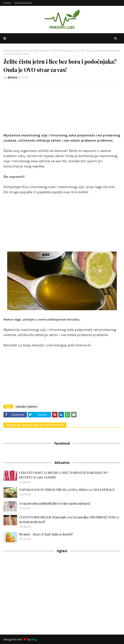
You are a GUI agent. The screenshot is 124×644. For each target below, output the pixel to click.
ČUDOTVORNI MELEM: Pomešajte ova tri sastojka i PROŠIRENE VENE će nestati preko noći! (69, 520)
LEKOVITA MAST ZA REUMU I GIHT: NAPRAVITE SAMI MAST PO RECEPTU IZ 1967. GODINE (63, 475)
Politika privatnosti (23, 3)
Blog (34, 639)
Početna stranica (15, 50)
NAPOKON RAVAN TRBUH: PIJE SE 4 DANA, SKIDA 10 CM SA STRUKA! (67, 490)
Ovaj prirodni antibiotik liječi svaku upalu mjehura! (55, 503)
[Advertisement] (62, 109)
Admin (13, 77)
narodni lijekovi (39, 50)
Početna (7, 3)
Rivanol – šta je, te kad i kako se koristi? (46, 534)
